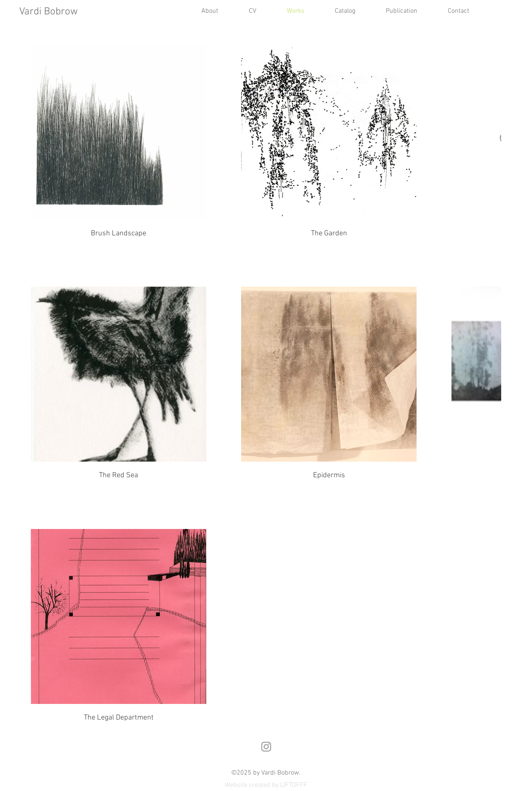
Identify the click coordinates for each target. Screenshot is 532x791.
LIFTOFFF (294, 785)
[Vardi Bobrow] (56, 12)
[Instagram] (266, 747)
